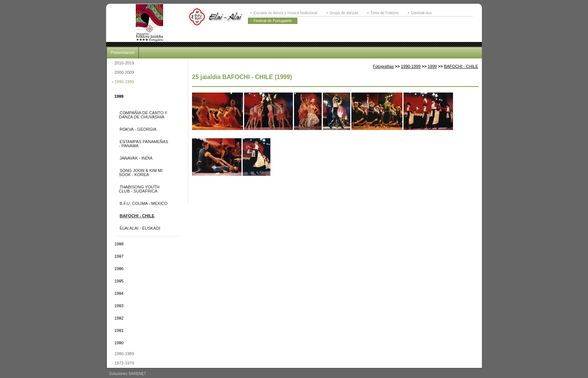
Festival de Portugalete (273, 21)
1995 (119, 281)
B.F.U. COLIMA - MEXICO (144, 203)
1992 (119, 318)
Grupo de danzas (344, 13)
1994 (119, 293)
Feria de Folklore (385, 13)
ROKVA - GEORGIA (138, 129)
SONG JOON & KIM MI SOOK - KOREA (141, 173)
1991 (119, 330)
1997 (119, 256)
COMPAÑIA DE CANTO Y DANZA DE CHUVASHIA (143, 115)
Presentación (123, 52)
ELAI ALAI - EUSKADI (140, 228)
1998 (119, 244)
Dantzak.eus (421, 13)
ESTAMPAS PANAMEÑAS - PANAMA (144, 144)
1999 (119, 96)
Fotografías (383, 66)
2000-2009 (124, 72)
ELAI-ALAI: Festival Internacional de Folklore (149, 23)
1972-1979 (124, 363)
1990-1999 (124, 82)
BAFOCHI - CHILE (137, 216)
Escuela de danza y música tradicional (285, 13)
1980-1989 (124, 354)
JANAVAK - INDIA (136, 158)
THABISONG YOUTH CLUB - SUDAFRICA (139, 189)
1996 (119, 269)
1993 (119, 306)
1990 (119, 343)
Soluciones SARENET (128, 374)
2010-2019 (124, 63)
